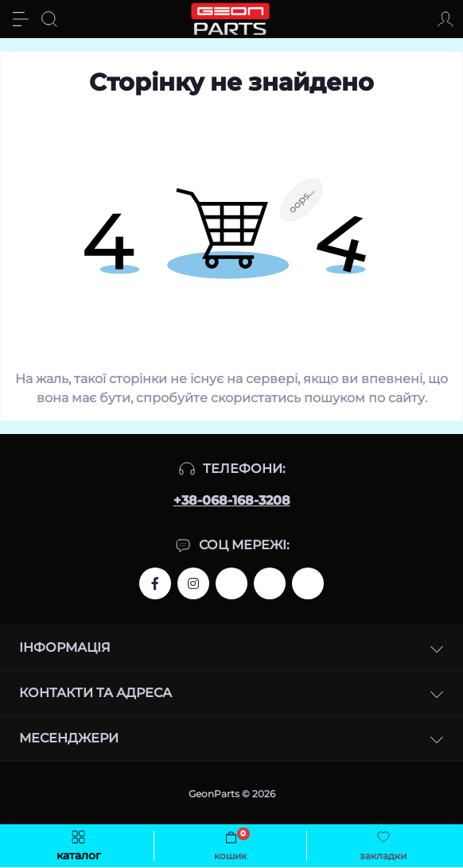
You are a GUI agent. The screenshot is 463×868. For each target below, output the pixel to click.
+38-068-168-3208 (232, 500)
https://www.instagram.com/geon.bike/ (193, 583)
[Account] (445, 19)
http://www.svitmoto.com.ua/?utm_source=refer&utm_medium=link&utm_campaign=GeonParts (308, 583)
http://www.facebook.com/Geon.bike (155, 583)
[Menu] (21, 19)
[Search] (49, 19)
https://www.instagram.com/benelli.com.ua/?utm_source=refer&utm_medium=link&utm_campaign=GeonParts (270, 583)
